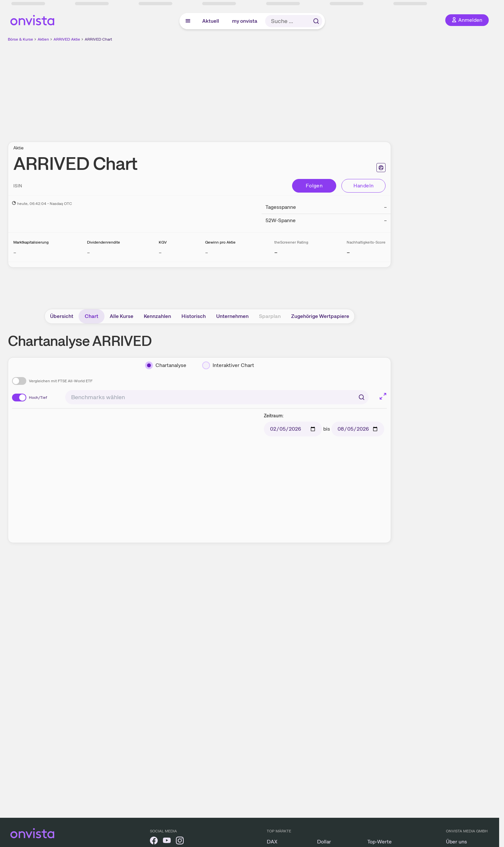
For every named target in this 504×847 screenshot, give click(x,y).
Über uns (456, 842)
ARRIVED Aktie (67, 39)
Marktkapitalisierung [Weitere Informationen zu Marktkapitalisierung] (31, 242)
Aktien (43, 39)
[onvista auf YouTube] (167, 842)
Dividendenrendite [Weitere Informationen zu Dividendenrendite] (104, 242)
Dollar (324, 842)
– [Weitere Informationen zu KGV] (160, 253)
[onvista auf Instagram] (180, 842)
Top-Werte (380, 842)
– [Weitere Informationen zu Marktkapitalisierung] (15, 253)
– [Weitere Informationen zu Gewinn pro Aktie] (207, 253)
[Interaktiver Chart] (228, 365)
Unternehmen (232, 316)
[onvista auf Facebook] (154, 842)
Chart (92, 316)
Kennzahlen (157, 316)
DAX (272, 842)
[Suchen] (362, 397)
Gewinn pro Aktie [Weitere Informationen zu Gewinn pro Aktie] (220, 242)
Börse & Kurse (20, 39)
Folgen (314, 186)
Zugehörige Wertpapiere (320, 316)
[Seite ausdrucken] (381, 168)
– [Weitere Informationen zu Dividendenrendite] (88, 253)
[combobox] (217, 397)
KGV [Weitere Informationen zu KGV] (163, 242)
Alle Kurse (122, 316)
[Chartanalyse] (166, 365)
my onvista (245, 21)
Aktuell (211, 21)
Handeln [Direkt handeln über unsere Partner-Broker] (364, 186)
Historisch (194, 316)
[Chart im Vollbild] (383, 396)
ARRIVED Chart (98, 39)
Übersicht (62, 316)
